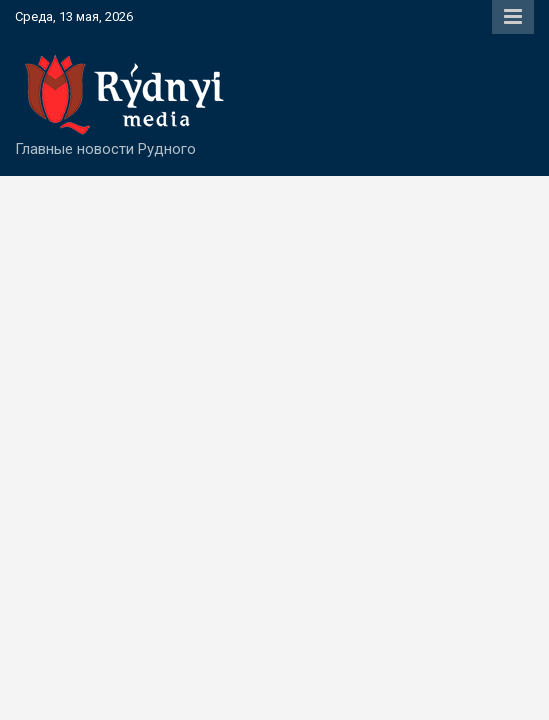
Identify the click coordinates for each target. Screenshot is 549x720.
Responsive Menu (513, 17)
